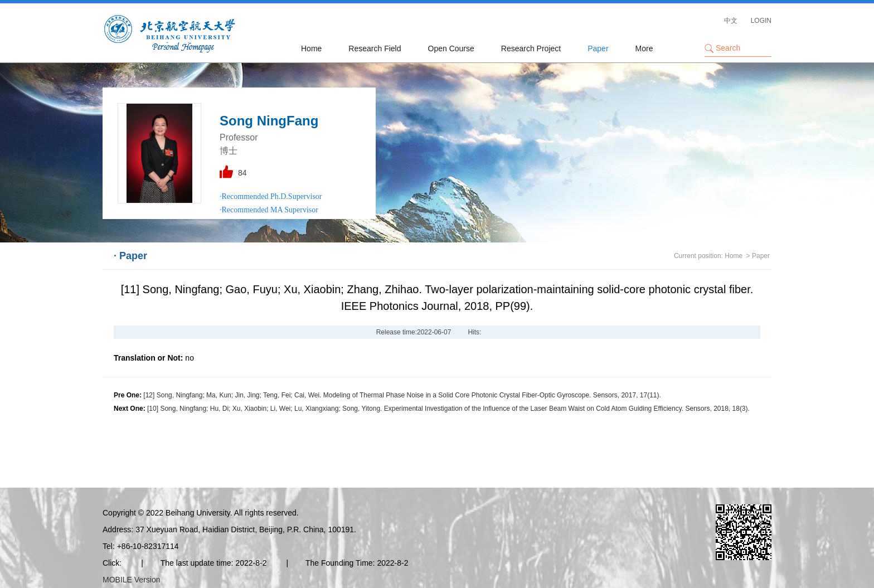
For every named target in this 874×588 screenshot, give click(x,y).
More (644, 48)
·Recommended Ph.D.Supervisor (271, 196)
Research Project (531, 48)
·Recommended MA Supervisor (269, 210)
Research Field (375, 48)
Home (311, 48)
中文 (731, 21)
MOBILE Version (132, 580)
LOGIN (761, 21)
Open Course (451, 48)
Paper (598, 48)
